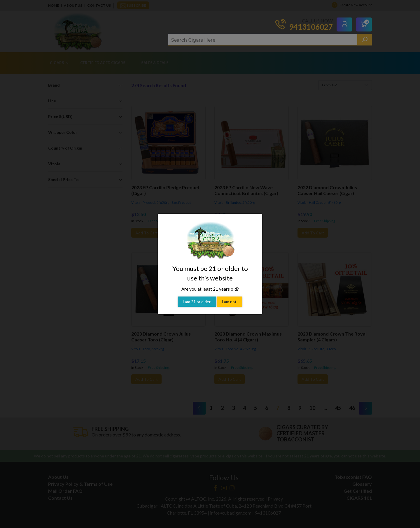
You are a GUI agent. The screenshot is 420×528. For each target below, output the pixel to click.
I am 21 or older (197, 293)
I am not (230, 293)
